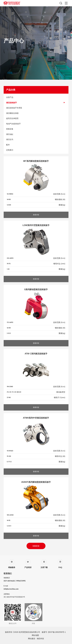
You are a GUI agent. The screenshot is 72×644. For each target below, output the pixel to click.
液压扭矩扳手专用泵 (36, 108)
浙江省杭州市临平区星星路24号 (14, 597)
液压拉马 (36, 139)
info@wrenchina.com (11, 589)
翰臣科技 (40, 639)
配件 (36, 145)
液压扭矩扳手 (36, 103)
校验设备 (36, 129)
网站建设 (32, 639)
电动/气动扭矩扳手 (36, 124)
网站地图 (35, 635)
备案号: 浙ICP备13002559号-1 (54, 632)
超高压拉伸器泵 (36, 118)
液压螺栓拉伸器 (36, 113)
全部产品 (36, 97)
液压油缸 (36, 134)
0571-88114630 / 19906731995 (15, 581)
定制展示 (36, 150)
